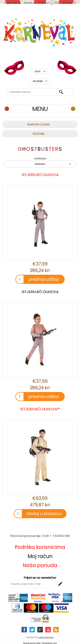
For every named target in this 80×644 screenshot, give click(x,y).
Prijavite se (30, 3)
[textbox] (32, 92)
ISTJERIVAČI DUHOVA (40, 175)
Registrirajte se (12, 3)
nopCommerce (46, 637)
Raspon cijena (38, 124)
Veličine (38, 134)
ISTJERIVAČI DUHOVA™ (40, 409)
